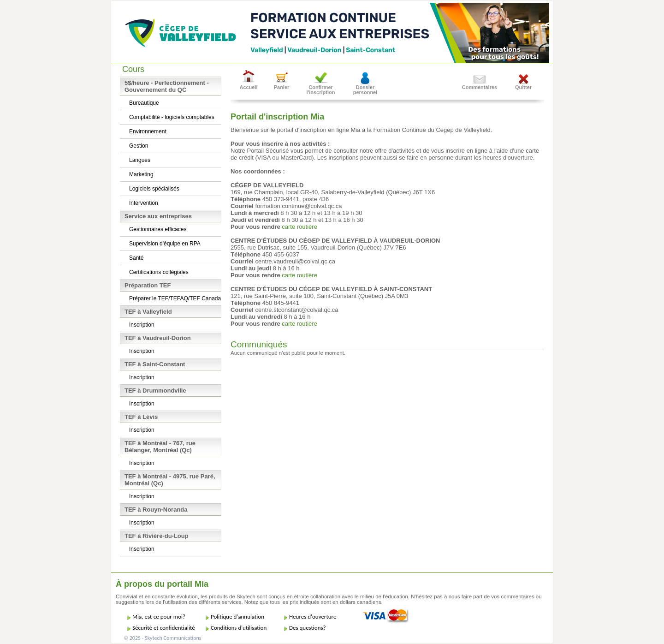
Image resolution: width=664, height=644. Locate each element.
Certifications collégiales (159, 272)
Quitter (523, 87)
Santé (136, 258)
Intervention (144, 203)
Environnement (148, 131)
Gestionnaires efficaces (158, 229)
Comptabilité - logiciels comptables (172, 117)
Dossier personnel (365, 90)
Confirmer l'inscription (321, 90)
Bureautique (144, 103)
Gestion (139, 146)
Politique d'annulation (237, 617)
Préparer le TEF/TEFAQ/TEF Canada (175, 298)
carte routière (299, 227)
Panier (282, 87)
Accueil (248, 87)
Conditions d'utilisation (239, 628)
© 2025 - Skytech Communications (162, 638)
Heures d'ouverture (313, 617)
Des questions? (308, 628)
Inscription (142, 325)
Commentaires (480, 87)
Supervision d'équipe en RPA (165, 244)
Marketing (141, 174)
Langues (140, 160)
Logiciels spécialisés (154, 189)
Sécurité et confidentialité (164, 628)
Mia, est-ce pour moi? (159, 617)
